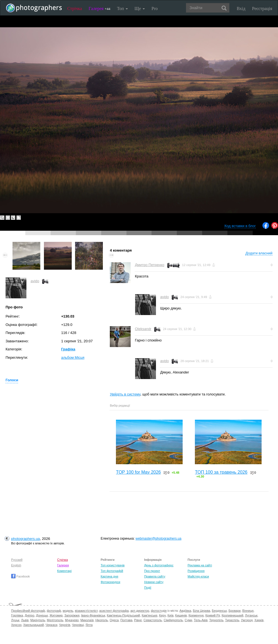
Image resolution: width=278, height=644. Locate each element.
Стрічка (75, 8)
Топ (122, 8)
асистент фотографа (114, 611)
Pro (155, 8)
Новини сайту (154, 582)
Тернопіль (216, 620)
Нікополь (102, 620)
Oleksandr (143, 329)
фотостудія (159, 611)
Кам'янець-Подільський (123, 615)
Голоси (12, 380)
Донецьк (42, 615)
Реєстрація (262, 8)
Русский (17, 560)
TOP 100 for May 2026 (138, 472)
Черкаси (51, 625)
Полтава (126, 620)
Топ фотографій (112, 571)
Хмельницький (34, 625)
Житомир (56, 615)
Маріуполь (38, 620)
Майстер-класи (198, 576)
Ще (140, 8)
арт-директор (140, 611)
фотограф (54, 611)
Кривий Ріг (213, 615)
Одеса (114, 620)
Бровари (235, 611)
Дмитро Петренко (150, 265)
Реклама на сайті (200, 565)
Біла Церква (202, 611)
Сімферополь (173, 620)
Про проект (152, 571)
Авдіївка (185, 611)
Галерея (100, 8)
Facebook (20, 576)
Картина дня (109, 576)
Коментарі (64, 571)
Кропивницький (232, 615)
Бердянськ (219, 611)
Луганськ (251, 615)
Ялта (89, 625)
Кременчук (196, 615)
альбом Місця (73, 357)
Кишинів (181, 615)
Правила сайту (155, 576)
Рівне (138, 620)
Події (148, 588)
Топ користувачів (113, 565)
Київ (171, 615)
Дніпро (29, 615)
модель (68, 611)
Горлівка (17, 615)
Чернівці (78, 625)
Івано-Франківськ (93, 615)
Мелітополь (55, 620)
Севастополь (153, 620)
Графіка (68, 349)
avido (35, 281)
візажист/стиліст (86, 611)
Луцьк (15, 620)
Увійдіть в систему (125, 394)
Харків (259, 620)
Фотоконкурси (110, 582)
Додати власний (259, 253)
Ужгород (247, 620)
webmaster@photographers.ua (159, 539)
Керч (162, 615)
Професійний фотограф (28, 611)
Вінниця (248, 611)
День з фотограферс (159, 565)
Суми (188, 620)
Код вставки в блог (240, 226)
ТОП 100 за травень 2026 (221, 472)
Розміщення (196, 571)
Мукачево (72, 620)
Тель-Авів (201, 620)
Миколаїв (87, 620)
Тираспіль (232, 620)
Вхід (241, 8)
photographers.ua (25, 539)
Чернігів (64, 625)
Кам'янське (150, 615)
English (16, 565)
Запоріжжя (72, 615)
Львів (25, 620)
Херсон (16, 625)
